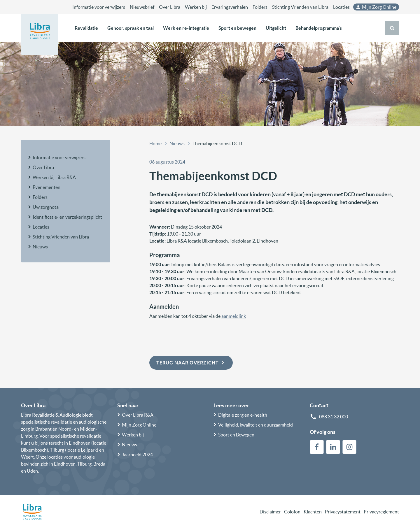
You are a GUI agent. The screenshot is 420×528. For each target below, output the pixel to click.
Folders (260, 7)
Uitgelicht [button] (276, 28)
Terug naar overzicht (191, 363)
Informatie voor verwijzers (99, 7)
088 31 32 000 (334, 417)
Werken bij (196, 7)
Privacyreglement (381, 512)
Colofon (292, 512)
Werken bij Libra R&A (54, 177)
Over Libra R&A (138, 415)
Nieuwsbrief (142, 7)
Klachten (313, 512)
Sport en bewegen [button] (237, 28)
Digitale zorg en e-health (243, 415)
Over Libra (170, 7)
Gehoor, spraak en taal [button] (131, 28)
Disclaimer (270, 512)
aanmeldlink (234, 316)
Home (155, 143)
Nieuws (40, 247)
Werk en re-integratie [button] (186, 28)
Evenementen (47, 187)
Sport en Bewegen (236, 435)
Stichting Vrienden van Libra (300, 7)
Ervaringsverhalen (230, 7)
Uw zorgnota (46, 207)
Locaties (341, 7)
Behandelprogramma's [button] (319, 28)
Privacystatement (343, 512)
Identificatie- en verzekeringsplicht (67, 217)
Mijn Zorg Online (376, 7)
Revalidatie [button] (86, 28)
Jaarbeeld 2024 (137, 455)
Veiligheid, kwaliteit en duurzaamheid (256, 425)
